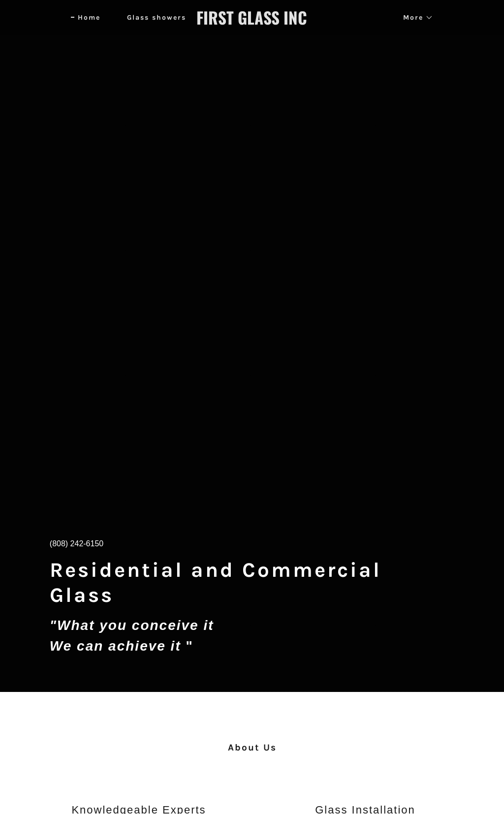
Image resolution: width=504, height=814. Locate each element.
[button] (415, 18)
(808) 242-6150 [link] (77, 544)
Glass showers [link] (157, 17)
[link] (252, 22)
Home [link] (89, 17)
